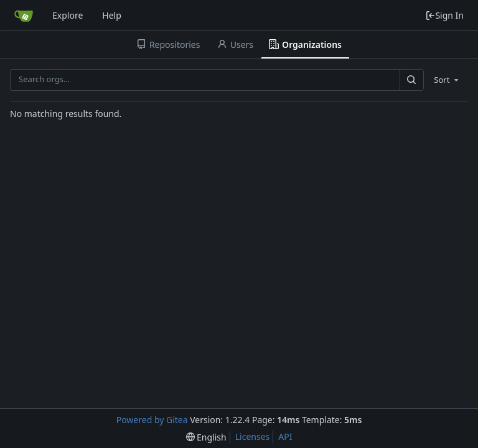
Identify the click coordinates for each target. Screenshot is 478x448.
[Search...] (411, 80)
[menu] (447, 80)
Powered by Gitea (152, 420)
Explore (68, 15)
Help (112, 15)
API (285, 436)
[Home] (24, 16)
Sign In (444, 15)
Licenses (253, 436)
